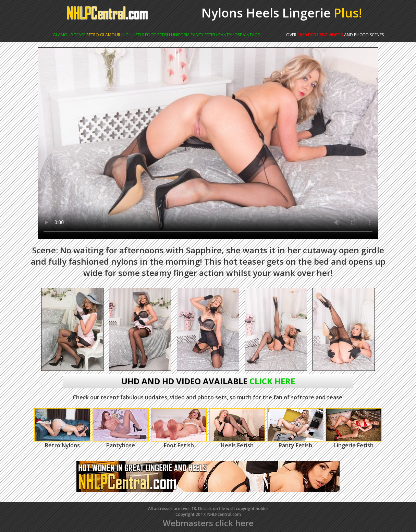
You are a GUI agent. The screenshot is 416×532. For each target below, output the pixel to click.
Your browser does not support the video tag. (208, 143)
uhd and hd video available (208, 381)
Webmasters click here (208, 523)
